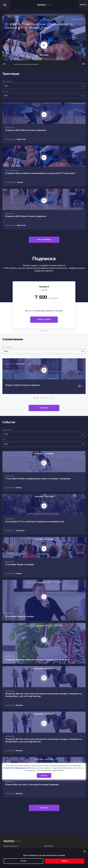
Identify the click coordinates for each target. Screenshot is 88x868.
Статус (5, 92)
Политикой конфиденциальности (18, 768)
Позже (23, 861)
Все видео (44, 408)
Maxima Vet (49, 846)
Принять (44, 775)
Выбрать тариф (44, 320)
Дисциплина (8, 82)
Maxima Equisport (11, 846)
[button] (41, 331)
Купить (65, 861)
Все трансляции (44, 240)
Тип (4, 440)
